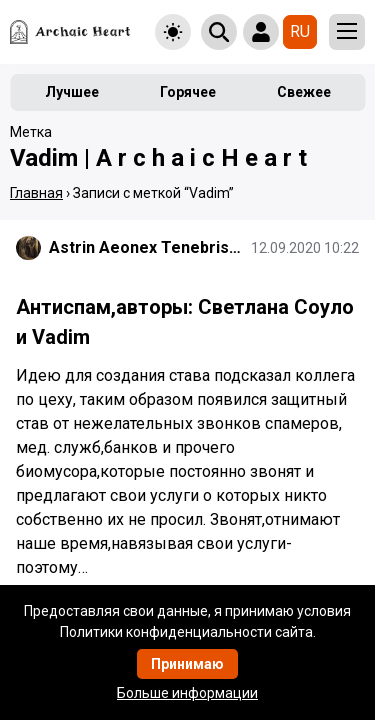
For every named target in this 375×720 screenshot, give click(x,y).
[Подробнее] (187, 480)
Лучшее (72, 92)
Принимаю (187, 664)
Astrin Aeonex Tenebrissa (146, 247)
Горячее (188, 92)
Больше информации (187, 693)
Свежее (304, 92)
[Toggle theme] (173, 32)
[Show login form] (261, 32)
